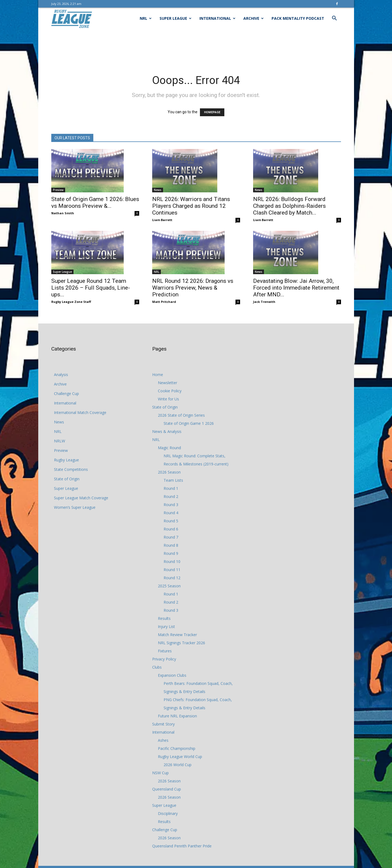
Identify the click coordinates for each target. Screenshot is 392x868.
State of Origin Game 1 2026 (189, 423)
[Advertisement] (196, 48)
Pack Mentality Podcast (298, 18)
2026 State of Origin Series (181, 415)
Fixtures (165, 651)
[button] (334, 19)
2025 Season (169, 586)
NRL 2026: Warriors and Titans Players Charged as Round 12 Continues (191, 206)
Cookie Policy (170, 391)
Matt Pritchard (164, 302)
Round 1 (171, 488)
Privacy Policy (164, 659)
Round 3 (171, 505)
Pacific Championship (177, 748)
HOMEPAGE (212, 112)
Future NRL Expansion (177, 716)
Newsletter (168, 383)
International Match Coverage (80, 412)
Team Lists (173, 480)
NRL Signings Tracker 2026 (181, 643)
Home (158, 375)
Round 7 (171, 537)
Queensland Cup (167, 789)
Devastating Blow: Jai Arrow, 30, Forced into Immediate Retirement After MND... (296, 288)
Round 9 (171, 553)
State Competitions (71, 469)
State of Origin (67, 479)
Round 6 (171, 529)
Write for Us (168, 399)
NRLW (60, 441)
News (158, 190)
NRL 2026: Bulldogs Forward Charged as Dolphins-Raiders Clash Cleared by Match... (289, 206)
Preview (58, 190)
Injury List (166, 626)
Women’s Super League (75, 507)
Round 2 (171, 496)
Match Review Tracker (177, 635)
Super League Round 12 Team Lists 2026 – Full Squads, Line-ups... (91, 288)
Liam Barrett (162, 220)
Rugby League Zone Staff (71, 302)
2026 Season (169, 472)
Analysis (61, 375)
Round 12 (172, 578)
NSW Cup (160, 773)
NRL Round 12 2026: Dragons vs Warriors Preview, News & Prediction (193, 288)
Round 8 (171, 545)
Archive (254, 18)
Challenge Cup (66, 393)
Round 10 (172, 561)
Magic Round (169, 448)
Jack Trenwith (264, 302)
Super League (176, 18)
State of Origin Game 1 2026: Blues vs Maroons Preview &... (95, 203)
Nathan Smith (63, 213)
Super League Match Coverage (81, 498)
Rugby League (66, 460)
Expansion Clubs (172, 675)
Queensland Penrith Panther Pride (182, 846)
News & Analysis (167, 431)
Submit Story (163, 724)
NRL (146, 18)
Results (164, 618)
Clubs (157, 667)
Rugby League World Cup (180, 757)
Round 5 (171, 521)
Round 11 (172, 570)
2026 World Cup (178, 765)
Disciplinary (168, 813)
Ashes (163, 740)
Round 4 (171, 513)
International (217, 18)
